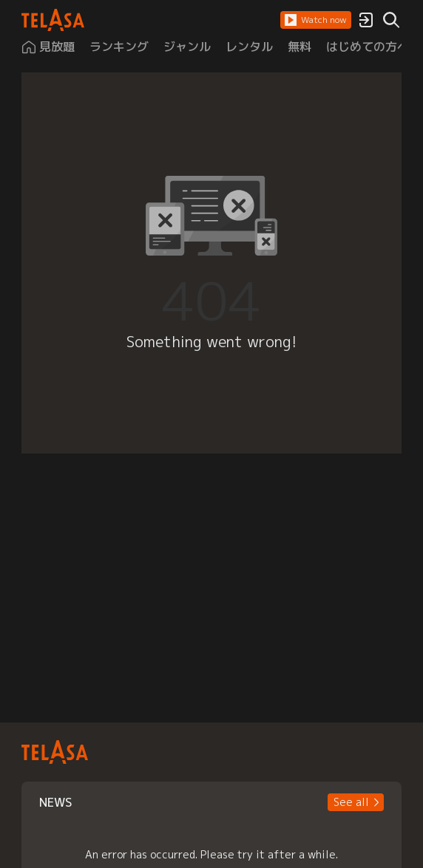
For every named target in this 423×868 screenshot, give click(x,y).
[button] (316, 20)
